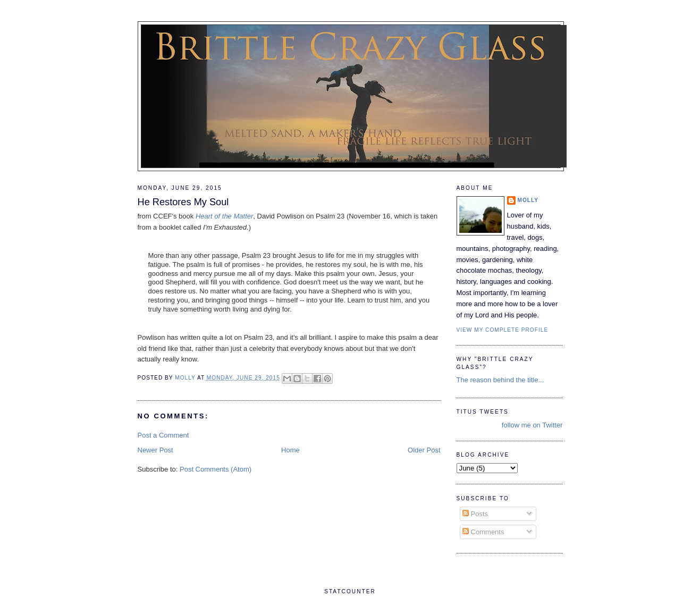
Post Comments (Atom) (216, 469)
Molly (528, 200)
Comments (483, 532)
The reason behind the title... (500, 380)
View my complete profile (503, 330)
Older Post (424, 450)
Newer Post (155, 450)
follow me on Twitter (532, 425)
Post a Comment (163, 435)
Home (290, 450)
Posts (475, 514)
